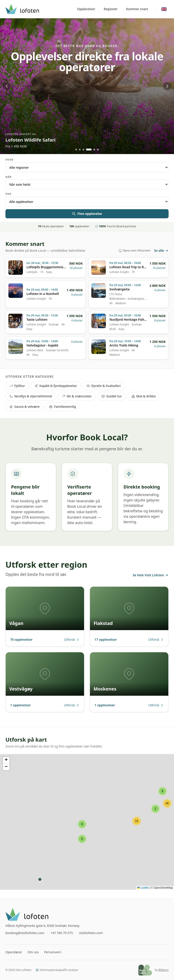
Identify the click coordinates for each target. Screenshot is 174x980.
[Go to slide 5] (94, 149)
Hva (8, 194)
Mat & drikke (144, 396)
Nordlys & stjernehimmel (31, 396)
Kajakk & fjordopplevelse (56, 386)
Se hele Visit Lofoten (151, 575)
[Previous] (7, 86)
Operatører (14, 952)
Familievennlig (62, 407)
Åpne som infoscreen (134, 251)
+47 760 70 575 (62, 933)
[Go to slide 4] (89, 149)
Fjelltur (17, 386)
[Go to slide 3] (83, 149)
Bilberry (164, 970)
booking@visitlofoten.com (25, 933)
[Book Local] (145, 970)
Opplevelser (86, 9)
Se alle (161, 250)
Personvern (53, 952)
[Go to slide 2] (80, 149)
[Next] (167, 86)
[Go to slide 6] (98, 149)
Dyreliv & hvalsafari (103, 386)
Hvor (10, 160)
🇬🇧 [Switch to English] (164, 9)
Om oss (33, 952)
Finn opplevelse (87, 214)
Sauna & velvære (24, 407)
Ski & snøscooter (77, 396)
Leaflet (143, 888)
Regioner (111, 9)
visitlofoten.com (91, 933)
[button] (82, 824)
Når (8, 177)
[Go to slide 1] (76, 149)
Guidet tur (112, 396)
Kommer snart (137, 9)
